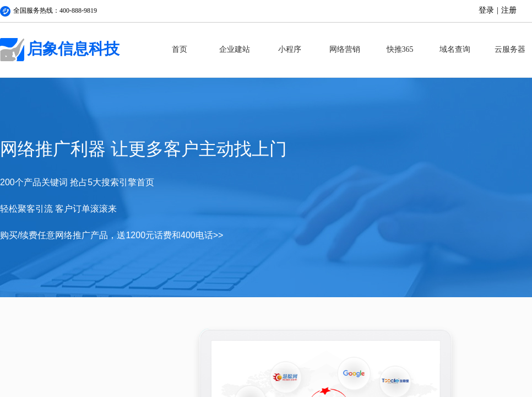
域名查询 (455, 49)
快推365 (400, 49)
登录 (486, 10)
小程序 (290, 49)
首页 (180, 49)
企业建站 (235, 49)
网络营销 (345, 49)
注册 (509, 10)
